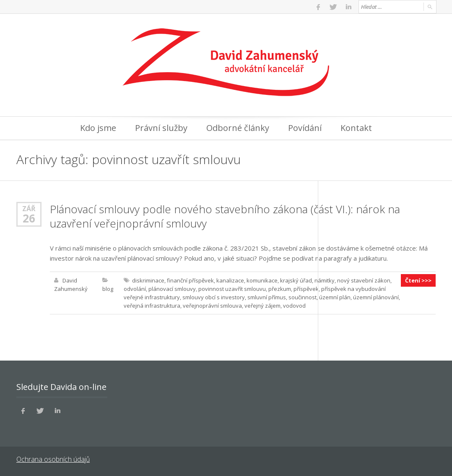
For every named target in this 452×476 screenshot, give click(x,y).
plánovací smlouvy (172, 289)
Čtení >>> (418, 280)
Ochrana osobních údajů (53, 459)
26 (29, 218)
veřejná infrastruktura (152, 306)
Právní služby (161, 128)
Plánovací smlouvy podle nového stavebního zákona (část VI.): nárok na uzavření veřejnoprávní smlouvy (225, 216)
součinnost (303, 297)
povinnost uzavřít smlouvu (232, 289)
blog (108, 289)
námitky (325, 280)
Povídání (305, 128)
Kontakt (356, 128)
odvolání (135, 289)
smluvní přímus (267, 297)
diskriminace (148, 280)
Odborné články (238, 128)
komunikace (262, 280)
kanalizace (230, 280)
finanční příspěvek (190, 280)
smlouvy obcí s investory (214, 297)
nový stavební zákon (364, 280)
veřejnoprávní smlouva (212, 306)
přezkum (280, 289)
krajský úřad (296, 280)
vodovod (294, 306)
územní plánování (376, 297)
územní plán (335, 297)
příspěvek (306, 289)
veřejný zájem (262, 306)
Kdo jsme (98, 128)
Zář (29, 208)
